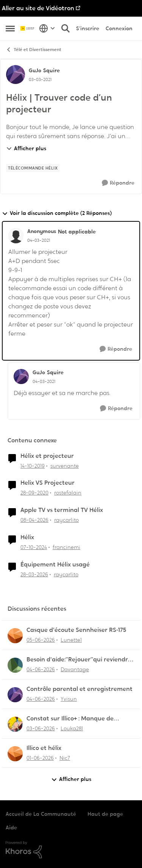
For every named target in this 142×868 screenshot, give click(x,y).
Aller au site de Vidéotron (38, 8)
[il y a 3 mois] (34, 520)
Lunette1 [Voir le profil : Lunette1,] (71, 640)
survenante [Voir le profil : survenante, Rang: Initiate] (65, 465)
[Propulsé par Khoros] (71, 850)
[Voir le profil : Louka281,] (15, 724)
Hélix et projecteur (47, 456)
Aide (11, 828)
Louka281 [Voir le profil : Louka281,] (72, 728)
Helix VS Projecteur (48, 483)
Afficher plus (26, 148)
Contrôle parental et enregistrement (80, 689)
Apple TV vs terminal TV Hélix (62, 510)
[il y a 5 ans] (34, 493)
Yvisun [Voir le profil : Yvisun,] (69, 699)
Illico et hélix (44, 748)
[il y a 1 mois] (41, 640)
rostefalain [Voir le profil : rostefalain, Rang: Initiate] (68, 493)
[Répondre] (118, 183)
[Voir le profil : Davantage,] (15, 665)
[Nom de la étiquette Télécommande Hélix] (33, 168)
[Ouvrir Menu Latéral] (10, 28)
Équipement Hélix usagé (55, 565)
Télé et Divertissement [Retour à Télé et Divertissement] (34, 50)
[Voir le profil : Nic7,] (15, 754)
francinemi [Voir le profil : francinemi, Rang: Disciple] (66, 547)
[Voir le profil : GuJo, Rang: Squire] (16, 75)
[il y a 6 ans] (33, 466)
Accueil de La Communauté (41, 814)
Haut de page (105, 814)
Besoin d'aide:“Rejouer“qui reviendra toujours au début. (79, 660)
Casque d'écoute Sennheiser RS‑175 (76, 630)
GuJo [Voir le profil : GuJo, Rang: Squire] (35, 70)
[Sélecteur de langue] (47, 28)
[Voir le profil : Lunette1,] (15, 636)
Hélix (27, 537)
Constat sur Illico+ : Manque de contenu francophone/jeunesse (72, 719)
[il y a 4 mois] (34, 575)
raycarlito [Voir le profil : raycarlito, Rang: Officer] (66, 520)
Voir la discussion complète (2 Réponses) (57, 213)
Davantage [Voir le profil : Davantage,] (75, 669)
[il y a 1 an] (34, 547)
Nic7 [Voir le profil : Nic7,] (65, 758)
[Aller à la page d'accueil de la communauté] (28, 28)
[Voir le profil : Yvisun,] (15, 695)
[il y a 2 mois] (40, 758)
